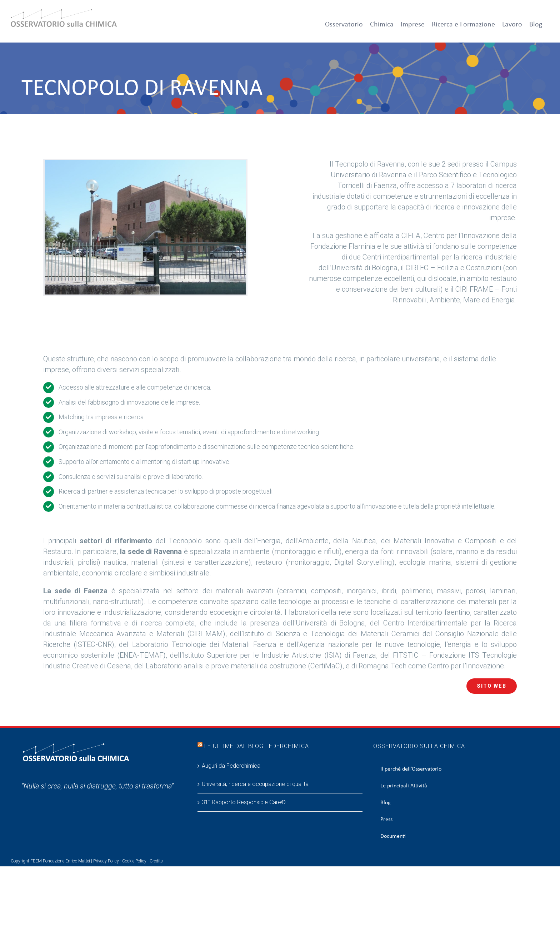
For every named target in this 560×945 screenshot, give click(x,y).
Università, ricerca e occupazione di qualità (255, 784)
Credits (156, 861)
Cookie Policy (134, 861)
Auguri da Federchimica (231, 766)
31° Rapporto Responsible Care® (244, 802)
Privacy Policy (106, 861)
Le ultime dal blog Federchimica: (257, 746)
